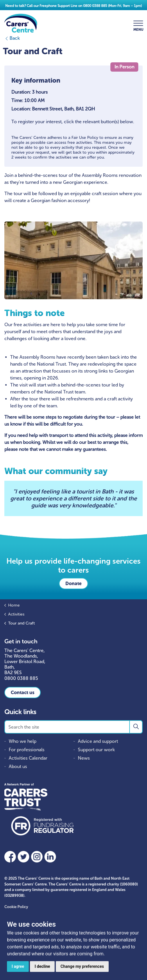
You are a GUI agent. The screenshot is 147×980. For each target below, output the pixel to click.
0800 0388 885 (95, 6)
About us (18, 766)
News (84, 758)
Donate (73, 584)
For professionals (27, 750)
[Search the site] (73, 727)
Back (12, 38)
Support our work (96, 750)
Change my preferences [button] (82, 966)
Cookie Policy (16, 907)
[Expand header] (138, 23)
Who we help (23, 741)
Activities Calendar (28, 758)
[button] (136, 727)
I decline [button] (42, 966)
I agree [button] (18, 966)
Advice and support (98, 741)
